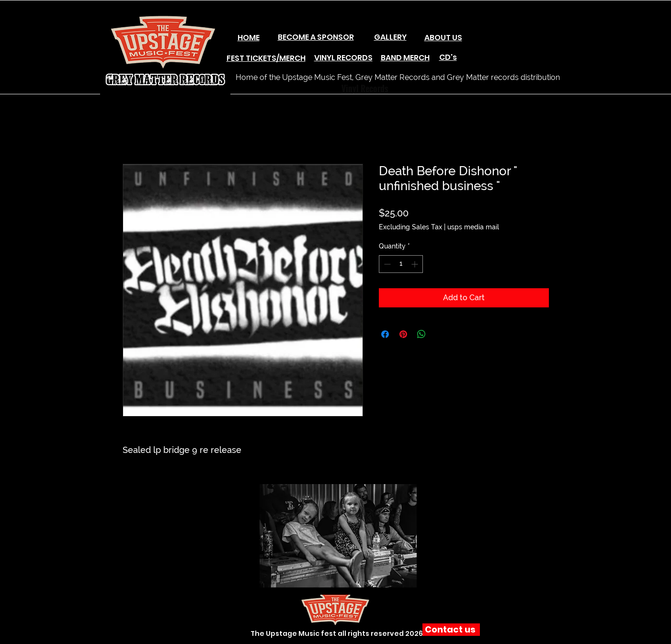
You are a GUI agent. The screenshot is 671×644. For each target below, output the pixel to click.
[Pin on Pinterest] (403, 334)
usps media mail (473, 227)
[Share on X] (440, 334)
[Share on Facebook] (385, 334)
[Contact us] (451, 630)
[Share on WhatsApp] (421, 334)
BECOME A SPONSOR (316, 37)
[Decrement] (386, 264)
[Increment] (415, 264)
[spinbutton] (401, 264)
